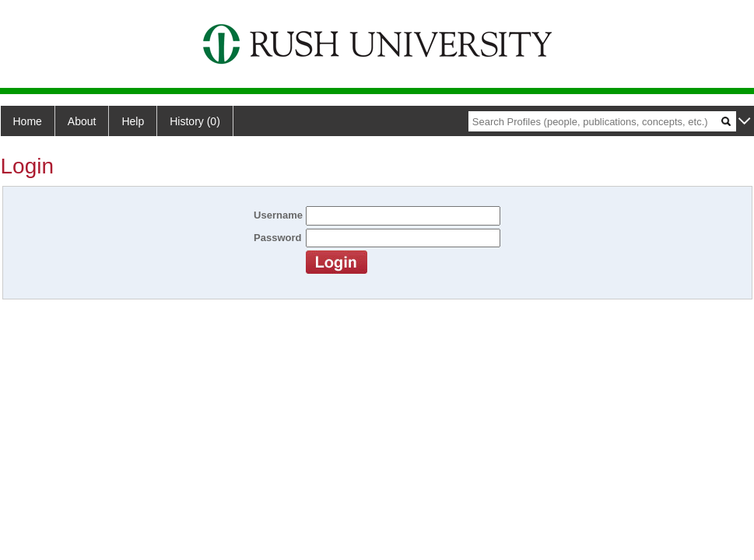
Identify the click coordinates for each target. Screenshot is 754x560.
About (82, 121)
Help (133, 121)
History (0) (195, 121)
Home (28, 121)
